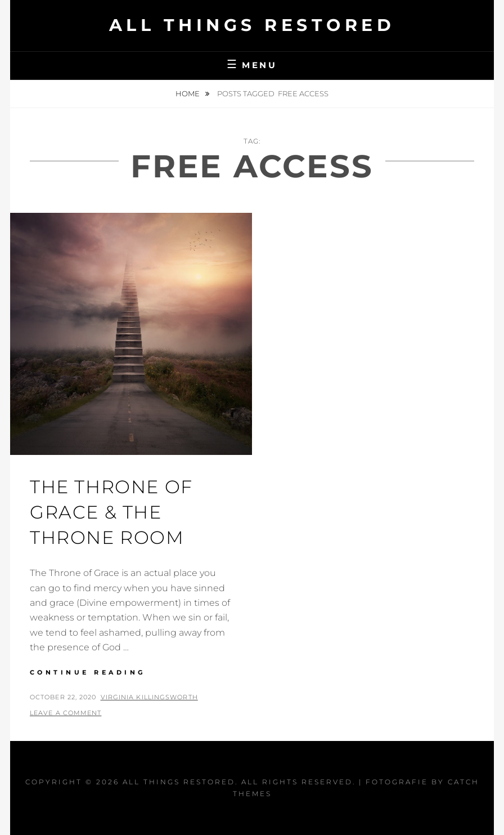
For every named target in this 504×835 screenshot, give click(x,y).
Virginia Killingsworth (149, 697)
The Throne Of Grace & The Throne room (111, 512)
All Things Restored (252, 25)
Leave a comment (66, 713)
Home (188, 93)
